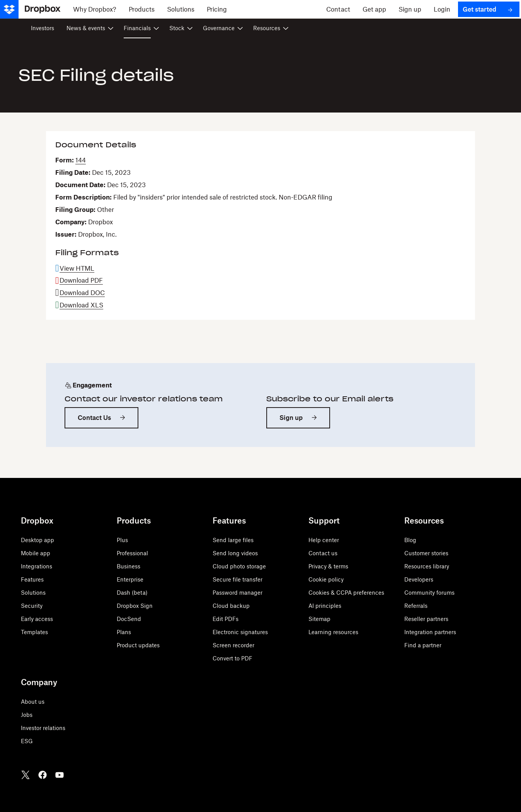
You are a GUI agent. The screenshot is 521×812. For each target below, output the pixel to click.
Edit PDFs (226, 619)
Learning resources (333, 632)
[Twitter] (26, 775)
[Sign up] (410, 9)
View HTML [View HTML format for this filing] (77, 268)
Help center (324, 540)
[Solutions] (181, 9)
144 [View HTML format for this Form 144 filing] (81, 160)
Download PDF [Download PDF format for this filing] (81, 280)
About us (33, 702)
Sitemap (319, 619)
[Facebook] (43, 775)
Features (32, 579)
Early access (37, 619)
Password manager (238, 593)
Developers (419, 579)
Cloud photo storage (239, 566)
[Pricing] (217, 9)
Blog (410, 540)
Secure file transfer (238, 579)
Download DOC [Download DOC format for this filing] (82, 293)
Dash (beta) (132, 593)
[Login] (442, 9)
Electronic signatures (240, 632)
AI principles (325, 606)
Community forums (429, 593)
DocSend (129, 619)
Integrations (37, 566)
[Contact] (338, 9)
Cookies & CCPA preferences (346, 593)
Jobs (27, 715)
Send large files (233, 540)
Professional (132, 553)
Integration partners (430, 632)
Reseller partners (426, 619)
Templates (34, 632)
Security (32, 606)
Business (129, 566)
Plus (122, 540)
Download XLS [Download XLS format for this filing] (81, 305)
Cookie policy (326, 579)
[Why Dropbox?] (95, 9)
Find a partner (423, 645)
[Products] (142, 9)
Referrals (416, 606)
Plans (124, 632)
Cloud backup (231, 606)
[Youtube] (60, 775)
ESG (27, 741)
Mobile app (36, 553)
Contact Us (94, 418)
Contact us (323, 553)
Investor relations (43, 728)
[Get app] (374, 9)
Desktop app (37, 540)
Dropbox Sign (135, 606)
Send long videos (235, 553)
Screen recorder (233, 645)
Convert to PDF (232, 658)
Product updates (138, 645)
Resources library (427, 566)
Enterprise (130, 579)
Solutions (33, 593)
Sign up (291, 418)
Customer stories (426, 553)
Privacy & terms (328, 566)
